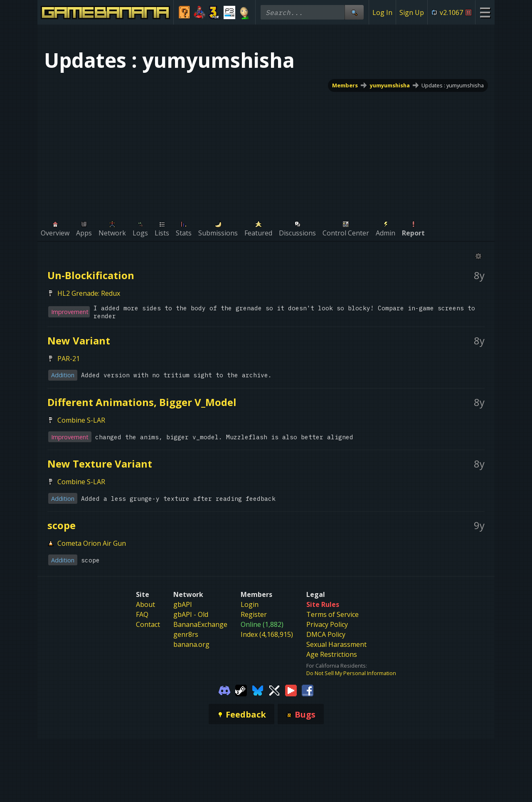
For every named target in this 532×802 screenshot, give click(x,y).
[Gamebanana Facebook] (308, 690)
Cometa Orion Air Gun (92, 543)
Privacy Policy (327, 624)
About (145, 604)
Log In (382, 12)
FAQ (142, 614)
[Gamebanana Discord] (224, 690)
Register (254, 614)
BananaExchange (200, 624)
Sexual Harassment (336, 644)
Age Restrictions (332, 654)
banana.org (191, 644)
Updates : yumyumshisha (453, 85)
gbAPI (183, 604)
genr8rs (186, 634)
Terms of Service (332, 614)
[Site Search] (354, 12)
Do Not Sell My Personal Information (351, 673)
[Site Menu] (485, 12)
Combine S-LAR (81, 420)
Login (250, 604)
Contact (148, 624)
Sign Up (412, 12)
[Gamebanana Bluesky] (258, 690)
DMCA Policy (326, 634)
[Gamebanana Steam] (241, 690)
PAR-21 (69, 359)
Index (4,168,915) (267, 634)
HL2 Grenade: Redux (89, 293)
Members (345, 85)
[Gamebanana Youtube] (291, 690)
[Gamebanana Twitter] (274, 690)
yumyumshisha (390, 85)
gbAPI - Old (191, 614)
